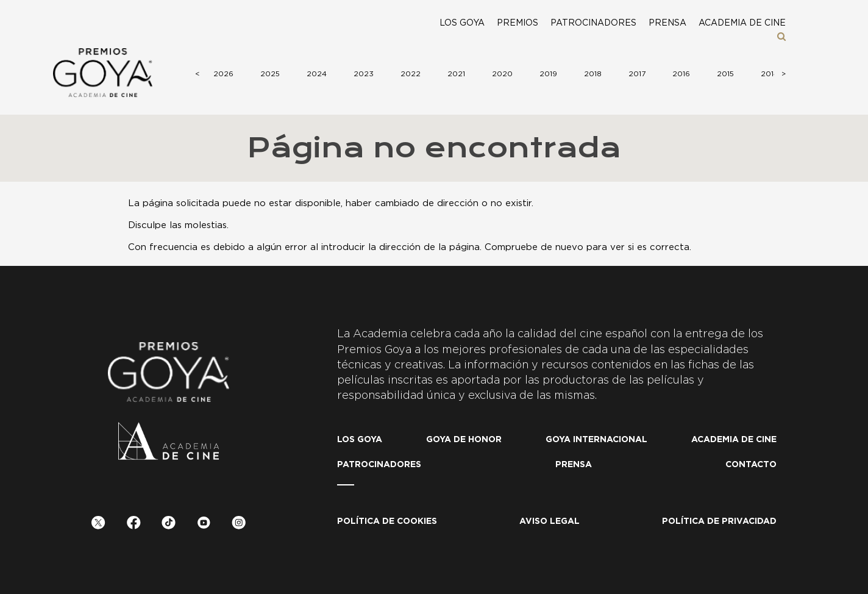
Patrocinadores (593, 23)
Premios (518, 23)
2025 (270, 74)
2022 (411, 74)
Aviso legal (550, 521)
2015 (725, 74)
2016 (681, 74)
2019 (548, 74)
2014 (770, 74)
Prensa (667, 23)
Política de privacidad (719, 521)
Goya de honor (464, 440)
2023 (364, 74)
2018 (593, 74)
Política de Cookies (387, 521)
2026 (223, 74)
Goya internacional (596, 440)
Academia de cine (742, 23)
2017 (637, 74)
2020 (502, 74)
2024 (317, 74)
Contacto (751, 465)
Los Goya (462, 23)
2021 (456, 74)
